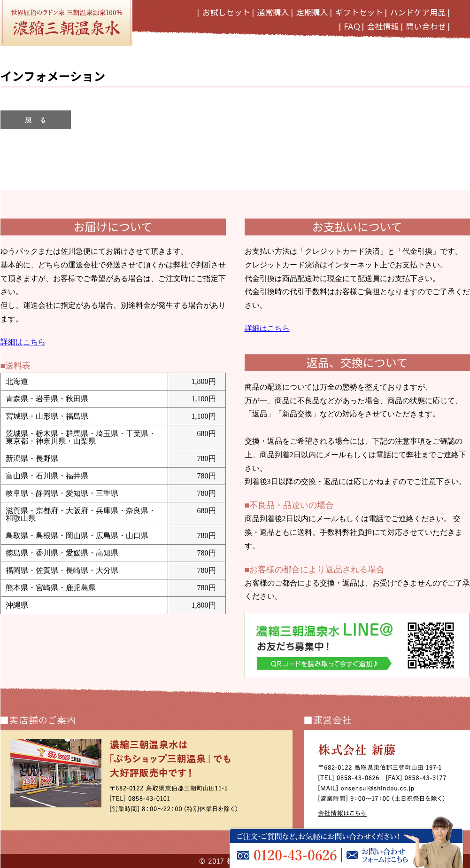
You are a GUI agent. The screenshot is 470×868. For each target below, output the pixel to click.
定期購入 (312, 12)
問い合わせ (426, 27)
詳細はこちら (23, 342)
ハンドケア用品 (418, 12)
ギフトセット (359, 12)
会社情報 (383, 27)
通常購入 (273, 12)
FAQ (352, 27)
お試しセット (226, 12)
